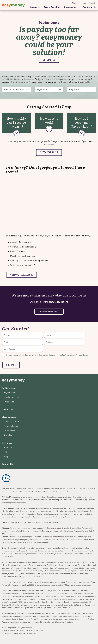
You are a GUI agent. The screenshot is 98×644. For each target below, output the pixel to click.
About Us (8, 447)
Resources (7, 443)
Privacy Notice (82, 355)
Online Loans (8, 409)
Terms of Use (31, 633)
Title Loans (9, 402)
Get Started (49, 60)
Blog (6, 457)
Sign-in (93, 3)
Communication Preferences (60, 355)
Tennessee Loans (11, 422)
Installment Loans (12, 397)
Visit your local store (22, 275)
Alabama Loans (11, 426)
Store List (8, 435)
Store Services (52, 7)
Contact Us (89, 7)
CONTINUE (11, 365)
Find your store (79, 3)
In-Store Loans (9, 388)
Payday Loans (10, 393)
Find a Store (9, 431)
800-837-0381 (8, 633)
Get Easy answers (49, 152)
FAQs (6, 452)
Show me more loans (49, 311)
